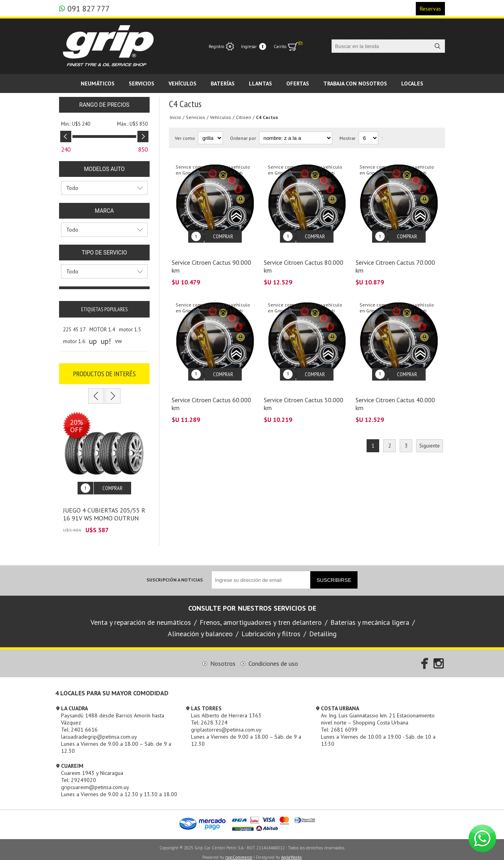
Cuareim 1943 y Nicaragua (92, 767)
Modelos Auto (104, 169)
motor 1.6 (74, 341)
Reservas (430, 9)
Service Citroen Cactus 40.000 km (395, 392)
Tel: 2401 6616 (79, 724)
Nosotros (223, 658)
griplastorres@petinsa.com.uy (226, 724)
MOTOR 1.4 (102, 329)
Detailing (323, 628)
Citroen (244, 117)
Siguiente (430, 434)
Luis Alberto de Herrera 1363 (226, 710)
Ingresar (249, 46)
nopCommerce (239, 851)
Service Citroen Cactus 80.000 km (304, 260)
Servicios (195, 117)
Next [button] (113, 396)
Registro (216, 46)
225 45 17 (74, 329)
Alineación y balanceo (200, 628)
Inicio (175, 117)
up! (106, 341)
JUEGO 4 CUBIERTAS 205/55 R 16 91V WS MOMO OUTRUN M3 (104, 512)
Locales (412, 84)
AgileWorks (291, 851)
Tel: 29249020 (79, 774)
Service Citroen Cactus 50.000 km (304, 392)
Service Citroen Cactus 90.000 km (211, 260)
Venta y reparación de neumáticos (141, 616)
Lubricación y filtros (271, 628)
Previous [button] (96, 396)
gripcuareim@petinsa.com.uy (95, 781)
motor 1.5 (130, 329)
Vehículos (220, 117)
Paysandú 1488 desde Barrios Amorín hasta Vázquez (113, 713)
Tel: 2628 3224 (209, 717)
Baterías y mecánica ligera (370, 616)
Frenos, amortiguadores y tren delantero (261, 616)
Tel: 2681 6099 (339, 724)
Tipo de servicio (105, 253)
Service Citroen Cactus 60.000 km (211, 392)
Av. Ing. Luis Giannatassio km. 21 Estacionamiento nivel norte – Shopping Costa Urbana (378, 713)
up (93, 341)
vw (119, 341)
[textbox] (381, 46)
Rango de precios (104, 105)
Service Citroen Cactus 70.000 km (395, 260)
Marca (104, 211)
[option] (104, 470)
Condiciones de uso (273, 658)
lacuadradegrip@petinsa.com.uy (99, 731)
